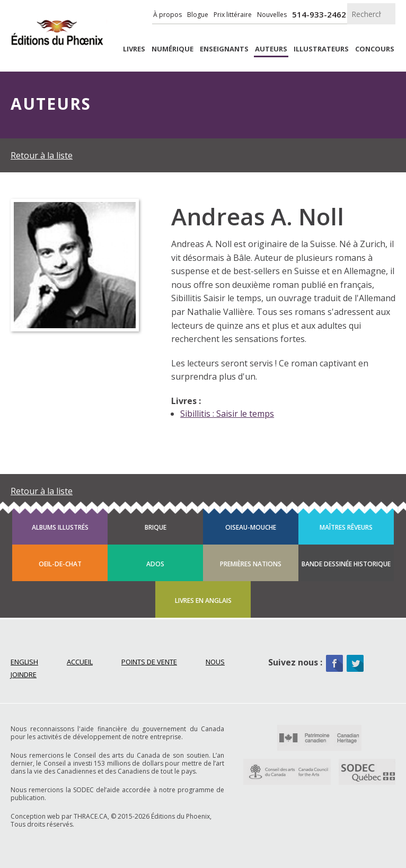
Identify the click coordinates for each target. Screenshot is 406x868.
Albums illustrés (60, 527)
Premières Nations (251, 564)
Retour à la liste (42, 155)
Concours (375, 49)
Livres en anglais (203, 600)
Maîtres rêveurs (346, 527)
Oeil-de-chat (60, 564)
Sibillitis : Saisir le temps (227, 414)
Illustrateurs (321, 49)
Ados (155, 564)
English (24, 662)
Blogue (198, 15)
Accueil (80, 662)
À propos (167, 15)
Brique (156, 527)
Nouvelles (272, 15)
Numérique (173, 49)
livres (134, 49)
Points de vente (149, 662)
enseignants (224, 49)
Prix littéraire (233, 15)
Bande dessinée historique (346, 564)
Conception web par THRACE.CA (59, 816)
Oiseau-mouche (251, 527)
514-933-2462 (319, 14)
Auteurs (271, 49)
